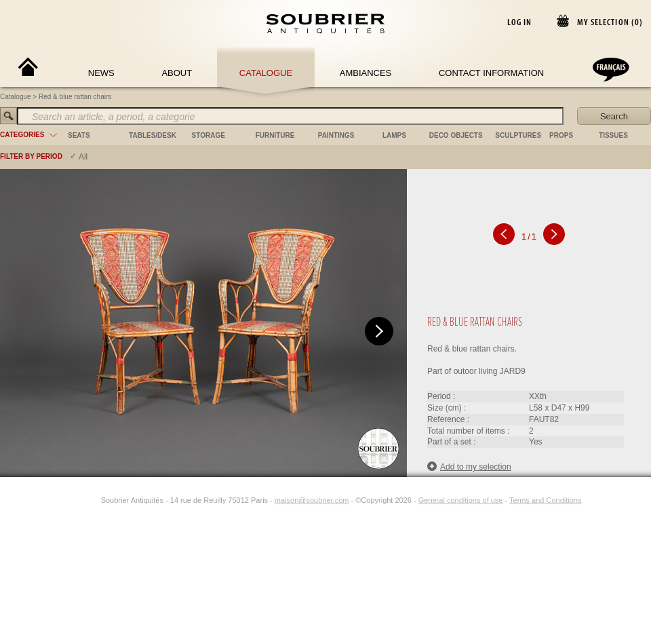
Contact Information (491, 73)
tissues (613, 135)
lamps (394, 135)
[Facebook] (77, 500)
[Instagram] (92, 500)
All (83, 157)
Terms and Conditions (545, 500)
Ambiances (366, 73)
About (177, 73)
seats (79, 135)
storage (209, 135)
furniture (275, 135)
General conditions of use (461, 500)
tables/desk (153, 135)
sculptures (518, 135)
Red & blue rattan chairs (75, 97)
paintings (336, 135)
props (561, 135)
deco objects (456, 135)
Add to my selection (469, 467)
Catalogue (266, 73)
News (101, 73)
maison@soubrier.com (312, 500)
